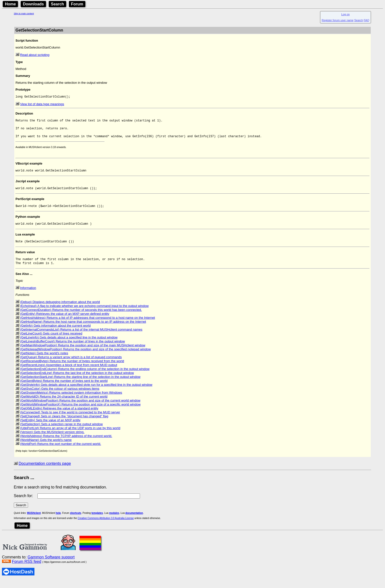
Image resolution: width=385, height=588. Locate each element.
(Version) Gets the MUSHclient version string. (52, 440)
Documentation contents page (45, 471)
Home (10, 4)
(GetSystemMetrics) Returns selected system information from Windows (71, 400)
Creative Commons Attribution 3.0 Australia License (106, 526)
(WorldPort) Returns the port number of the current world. (61, 451)
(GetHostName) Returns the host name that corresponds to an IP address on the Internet (83, 329)
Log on (345, 14)
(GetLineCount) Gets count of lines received (51, 341)
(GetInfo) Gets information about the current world (55, 333)
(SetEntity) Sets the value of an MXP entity (50, 428)
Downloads (33, 4)
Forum (77, 4)
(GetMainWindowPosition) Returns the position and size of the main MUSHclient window (83, 353)
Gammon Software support (51, 565)
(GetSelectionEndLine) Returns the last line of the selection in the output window (77, 380)
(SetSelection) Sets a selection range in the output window (62, 432)
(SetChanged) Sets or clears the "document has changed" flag (64, 424)
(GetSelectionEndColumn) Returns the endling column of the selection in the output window (85, 377)
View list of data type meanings (42, 105)
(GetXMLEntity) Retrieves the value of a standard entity (59, 416)
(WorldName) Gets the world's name (46, 447)
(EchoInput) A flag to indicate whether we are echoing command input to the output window (85, 313)
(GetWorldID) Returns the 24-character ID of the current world (64, 404)
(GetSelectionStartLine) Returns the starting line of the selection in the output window (80, 384)
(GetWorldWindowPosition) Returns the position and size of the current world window (80, 408)
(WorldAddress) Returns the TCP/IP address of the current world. (66, 444)
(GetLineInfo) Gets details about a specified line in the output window (69, 345)
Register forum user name (338, 20)
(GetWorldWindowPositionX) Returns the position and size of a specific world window (80, 412)
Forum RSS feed (26, 569)
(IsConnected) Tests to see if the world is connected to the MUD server (70, 420)
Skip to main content (24, 14)
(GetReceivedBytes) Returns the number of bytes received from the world (72, 369)
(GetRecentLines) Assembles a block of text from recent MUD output (69, 373)
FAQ (367, 20)
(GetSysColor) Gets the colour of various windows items (60, 396)
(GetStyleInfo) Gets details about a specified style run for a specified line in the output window (86, 392)
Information (28, 295)
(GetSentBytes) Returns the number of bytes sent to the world (64, 388)
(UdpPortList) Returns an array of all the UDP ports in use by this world (70, 436)
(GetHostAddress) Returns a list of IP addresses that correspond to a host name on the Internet (88, 325)
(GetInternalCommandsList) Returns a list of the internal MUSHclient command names (81, 337)
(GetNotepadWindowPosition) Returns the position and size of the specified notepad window (85, 357)
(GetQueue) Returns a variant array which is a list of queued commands (71, 365)
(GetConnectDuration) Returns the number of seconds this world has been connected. (81, 317)
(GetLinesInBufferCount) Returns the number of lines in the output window (73, 349)
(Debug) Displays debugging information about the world (60, 310)
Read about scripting (35, 55)
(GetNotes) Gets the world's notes (44, 361)
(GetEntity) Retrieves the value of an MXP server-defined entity (65, 321)
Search (57, 4)
